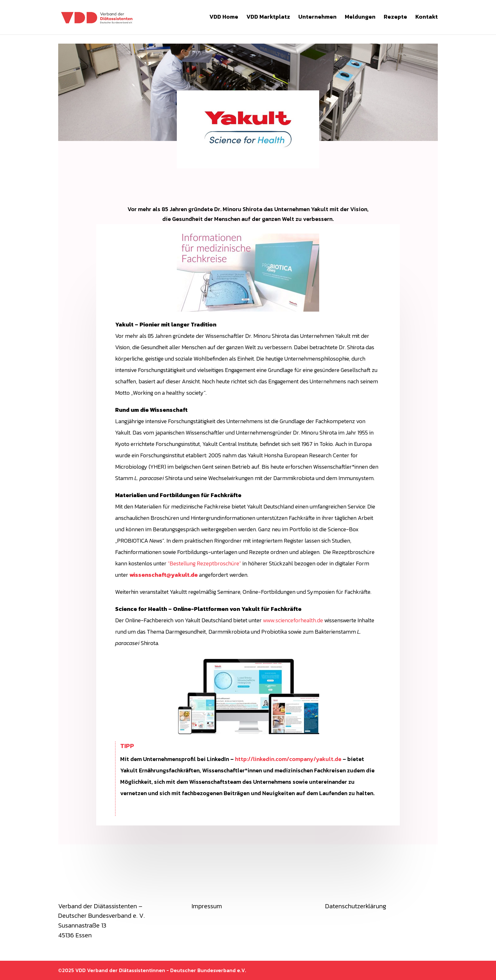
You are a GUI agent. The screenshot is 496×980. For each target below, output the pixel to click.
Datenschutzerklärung (356, 906)
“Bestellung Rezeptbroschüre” (204, 563)
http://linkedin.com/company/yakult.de (288, 759)
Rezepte (395, 19)
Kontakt (427, 19)
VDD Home (224, 19)
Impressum (207, 906)
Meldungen (360, 19)
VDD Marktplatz (268, 19)
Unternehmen (317, 19)
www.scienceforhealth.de (293, 620)
